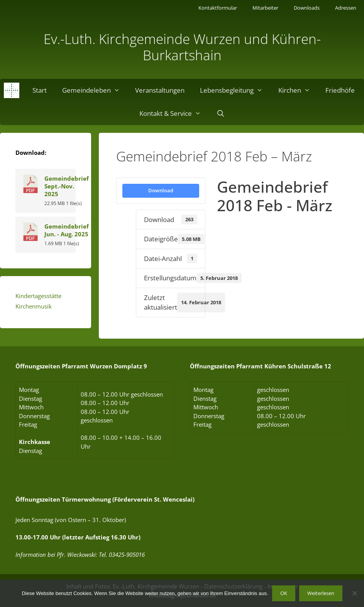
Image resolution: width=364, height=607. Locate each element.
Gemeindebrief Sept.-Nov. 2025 (67, 186)
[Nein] (354, 593)
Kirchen (298, 90)
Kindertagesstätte (38, 296)
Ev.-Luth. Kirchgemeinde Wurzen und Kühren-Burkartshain (182, 47)
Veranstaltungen (160, 90)
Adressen (346, 8)
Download (161, 190)
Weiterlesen (321, 593)
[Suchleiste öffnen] (220, 114)
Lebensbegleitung (235, 90)
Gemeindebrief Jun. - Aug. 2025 (67, 230)
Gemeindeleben (95, 90)
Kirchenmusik (34, 306)
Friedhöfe (340, 90)
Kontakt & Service (174, 114)
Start (40, 90)
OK (284, 593)
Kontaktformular (218, 8)
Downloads (307, 8)
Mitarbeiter (265, 8)
